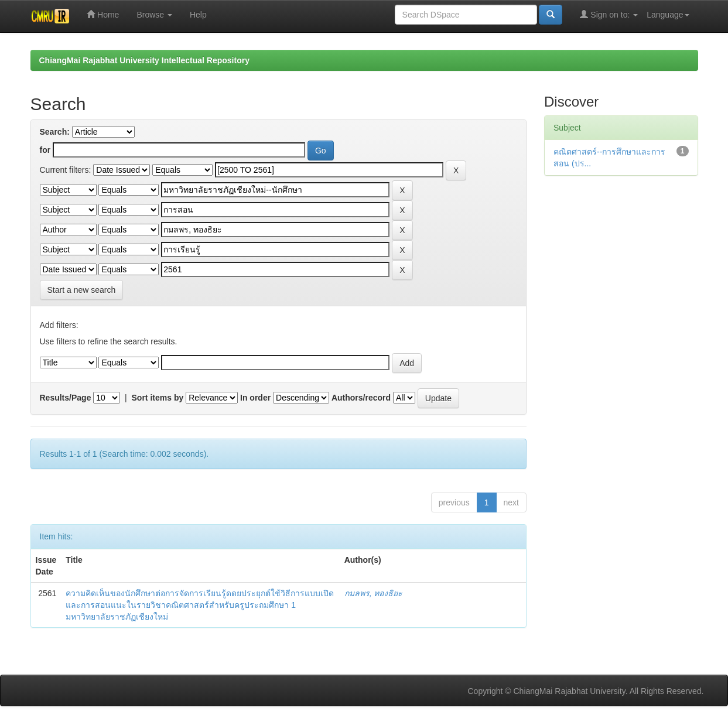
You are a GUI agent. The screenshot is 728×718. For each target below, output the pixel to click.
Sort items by (158, 398)
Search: (55, 132)
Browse (154, 15)
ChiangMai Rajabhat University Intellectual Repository (144, 60)
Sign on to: (609, 14)
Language (668, 15)
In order (255, 398)
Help (198, 15)
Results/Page (66, 398)
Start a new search (82, 290)
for (45, 150)
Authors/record (361, 398)
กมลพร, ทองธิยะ (374, 593)
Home (103, 14)
